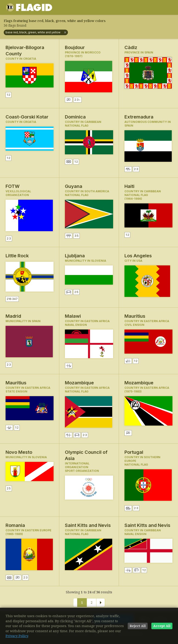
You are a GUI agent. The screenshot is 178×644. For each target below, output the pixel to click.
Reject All (138, 626)
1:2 (8, 95)
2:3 (77, 100)
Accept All (162, 626)
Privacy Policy (17, 636)
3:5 (76, 236)
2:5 (76, 292)
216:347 (12, 299)
